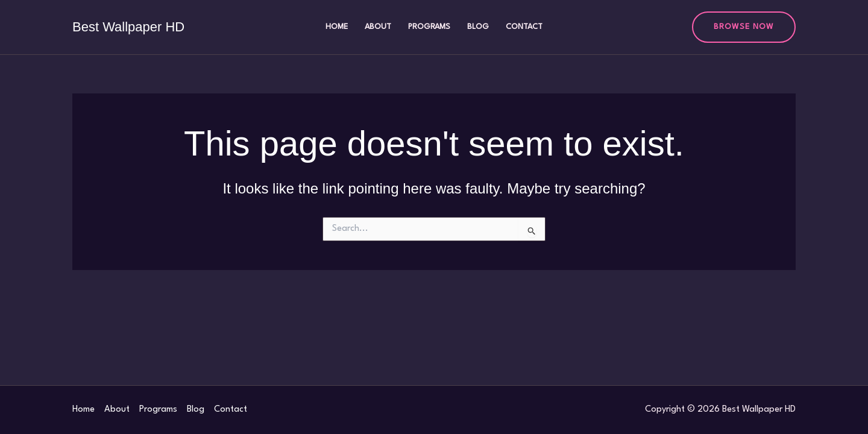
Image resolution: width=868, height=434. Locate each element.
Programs (429, 27)
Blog (478, 27)
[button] (744, 27)
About (378, 27)
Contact (524, 27)
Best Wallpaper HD (128, 27)
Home (337, 27)
